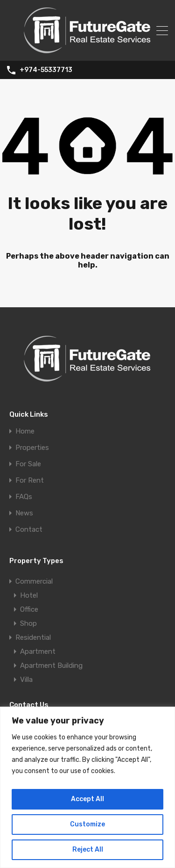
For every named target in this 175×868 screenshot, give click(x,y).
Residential (33, 637)
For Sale (28, 464)
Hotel (29, 595)
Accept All (87, 799)
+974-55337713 (46, 70)
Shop (28, 623)
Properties (32, 448)
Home (25, 431)
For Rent (30, 481)
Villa (26, 680)
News (24, 513)
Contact (29, 530)
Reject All (88, 850)
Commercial (34, 581)
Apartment (38, 651)
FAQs (24, 497)
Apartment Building (51, 665)
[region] (87, 787)
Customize (87, 824)
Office (29, 609)
